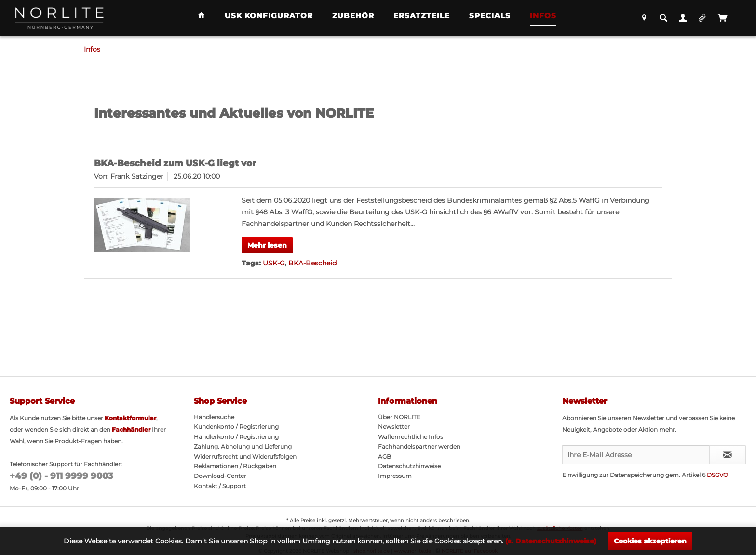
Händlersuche (214, 417)
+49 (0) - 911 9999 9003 (61, 476)
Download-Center (220, 476)
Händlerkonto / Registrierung (236, 437)
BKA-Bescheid (312, 263)
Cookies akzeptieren (650, 541)
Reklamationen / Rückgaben (235, 466)
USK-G (274, 263)
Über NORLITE (399, 417)
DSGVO (717, 475)
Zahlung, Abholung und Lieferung (243, 446)
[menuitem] (202, 16)
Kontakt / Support (220, 486)
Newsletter (394, 427)
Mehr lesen (267, 245)
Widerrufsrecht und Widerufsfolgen (245, 456)
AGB (385, 456)
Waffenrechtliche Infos (411, 437)
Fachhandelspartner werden (419, 446)
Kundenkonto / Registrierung (236, 427)
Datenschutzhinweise (409, 466)
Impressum (395, 476)
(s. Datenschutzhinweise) (551, 541)
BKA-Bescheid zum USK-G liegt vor (175, 163)
